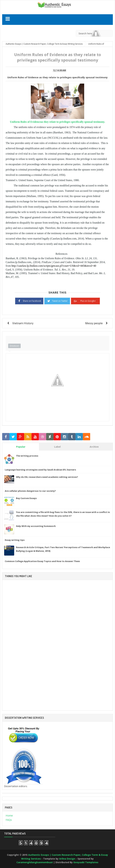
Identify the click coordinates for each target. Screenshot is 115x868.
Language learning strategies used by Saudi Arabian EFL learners (40, 470)
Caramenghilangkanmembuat (35, 862)
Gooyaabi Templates (86, 862)
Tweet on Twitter (57, 301)
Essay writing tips (15, 540)
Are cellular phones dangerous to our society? (30, 491)
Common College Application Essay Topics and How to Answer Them (42, 561)
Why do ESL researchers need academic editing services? (47, 477)
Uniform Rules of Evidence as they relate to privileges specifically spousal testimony (57, 77)
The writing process (27, 456)
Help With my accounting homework (36, 526)
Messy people (94, 323)
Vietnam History (23, 323)
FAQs (9, 820)
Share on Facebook (29, 301)
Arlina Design (67, 859)
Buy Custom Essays (26, 498)
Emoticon (14, 346)
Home (9, 815)
